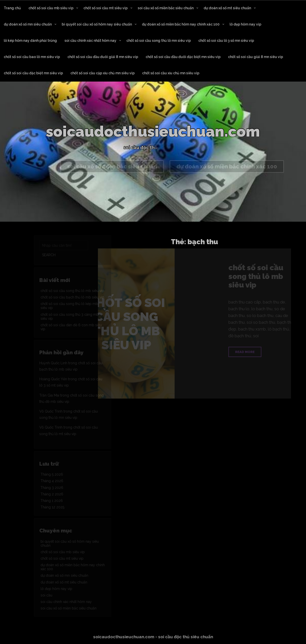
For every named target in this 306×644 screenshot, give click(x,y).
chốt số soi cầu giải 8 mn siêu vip (256, 57)
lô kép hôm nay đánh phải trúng (30, 41)
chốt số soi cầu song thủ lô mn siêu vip (159, 41)
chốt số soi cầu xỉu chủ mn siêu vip (171, 73)
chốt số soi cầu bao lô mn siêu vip (32, 57)
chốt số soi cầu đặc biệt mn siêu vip (33, 73)
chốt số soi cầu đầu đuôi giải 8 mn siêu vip (103, 57)
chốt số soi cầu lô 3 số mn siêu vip (226, 41)
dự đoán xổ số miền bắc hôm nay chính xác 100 (181, 24)
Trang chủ (12, 8)
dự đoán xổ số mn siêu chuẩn (28, 24)
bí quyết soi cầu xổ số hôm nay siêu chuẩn (97, 24)
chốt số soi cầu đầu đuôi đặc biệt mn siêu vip (183, 57)
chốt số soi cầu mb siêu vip (51, 8)
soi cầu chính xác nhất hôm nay (90, 41)
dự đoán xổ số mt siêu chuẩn (227, 8)
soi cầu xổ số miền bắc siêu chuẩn (166, 8)
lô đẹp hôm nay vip (245, 24)
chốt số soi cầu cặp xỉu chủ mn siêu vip (103, 73)
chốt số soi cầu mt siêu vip (106, 8)
